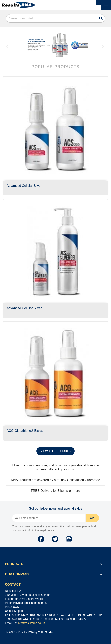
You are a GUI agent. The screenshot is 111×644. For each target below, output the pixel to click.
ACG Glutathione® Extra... (26, 431)
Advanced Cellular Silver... (25, 186)
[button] (11, 45)
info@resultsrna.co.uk (31, 623)
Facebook (41, 539)
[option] (60, 45)
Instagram (69, 539)
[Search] (55, 18)
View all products (55, 451)
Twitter (55, 539)
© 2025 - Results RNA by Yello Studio (30, 632)
